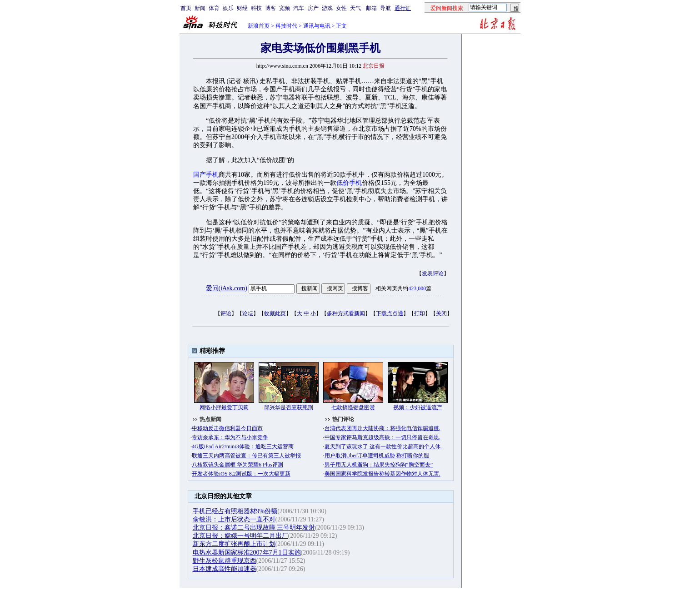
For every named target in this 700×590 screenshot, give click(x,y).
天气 (355, 8)
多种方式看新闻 (346, 313)
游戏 (327, 8)
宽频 (285, 8)
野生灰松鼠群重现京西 (225, 561)
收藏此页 (275, 313)
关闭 (441, 313)
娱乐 (228, 8)
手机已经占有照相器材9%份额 (235, 511)
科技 (256, 8)
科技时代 (286, 26)
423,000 (417, 288)
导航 (385, 8)
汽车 (299, 8)
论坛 (248, 313)
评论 (226, 313)
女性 (341, 8)
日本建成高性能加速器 (225, 569)
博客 (270, 8)
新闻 (200, 8)
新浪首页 (259, 26)
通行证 (403, 8)
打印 (420, 313)
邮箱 (371, 8)
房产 (313, 8)
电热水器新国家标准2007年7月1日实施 (247, 553)
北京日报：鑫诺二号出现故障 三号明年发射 (254, 528)
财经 (242, 8)
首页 (186, 8)
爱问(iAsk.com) (227, 288)
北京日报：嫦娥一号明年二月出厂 (240, 536)
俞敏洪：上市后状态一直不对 (234, 519)
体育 (214, 8)
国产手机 (206, 175)
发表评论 (433, 273)
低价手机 (349, 183)
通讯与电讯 (317, 26)
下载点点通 (390, 313)
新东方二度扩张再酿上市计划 (234, 544)
